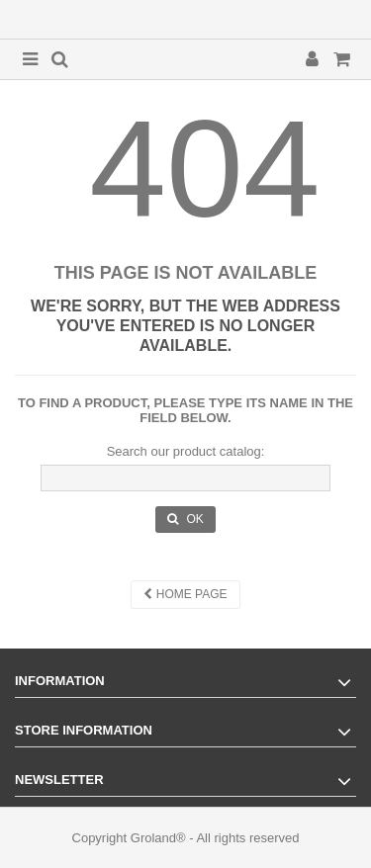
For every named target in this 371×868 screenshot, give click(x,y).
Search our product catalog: (186, 451)
